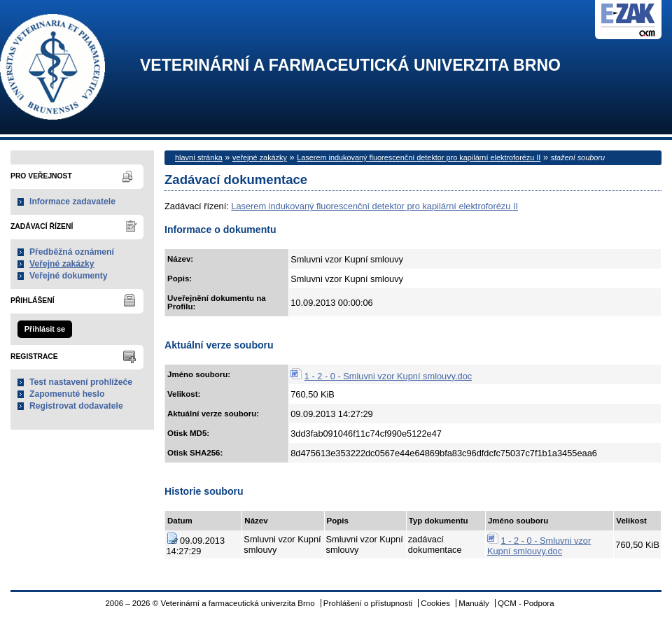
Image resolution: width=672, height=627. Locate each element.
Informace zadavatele (72, 202)
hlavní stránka (199, 157)
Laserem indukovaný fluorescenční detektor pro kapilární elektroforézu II (419, 157)
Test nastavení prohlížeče (81, 382)
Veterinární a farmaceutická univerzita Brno (350, 65)
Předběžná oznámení (72, 252)
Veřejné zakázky (62, 264)
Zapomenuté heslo (67, 394)
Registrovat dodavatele (76, 406)
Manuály (474, 603)
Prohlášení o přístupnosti (368, 603)
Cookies (435, 603)
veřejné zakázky (260, 157)
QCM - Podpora (526, 603)
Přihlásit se (45, 329)
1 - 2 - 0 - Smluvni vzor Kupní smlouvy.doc (388, 376)
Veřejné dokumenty (68, 276)
